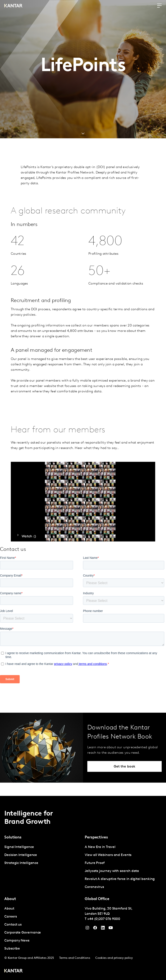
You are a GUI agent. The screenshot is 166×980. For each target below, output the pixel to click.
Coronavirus (94, 887)
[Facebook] (95, 929)
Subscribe (12, 949)
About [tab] (10, 899)
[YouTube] (103, 929)
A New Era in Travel (100, 847)
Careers (10, 917)
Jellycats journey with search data (112, 871)
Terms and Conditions (75, 958)
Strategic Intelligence (21, 863)
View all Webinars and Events (108, 855)
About (9, 909)
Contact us (13, 925)
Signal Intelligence (19, 847)
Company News (17, 941)
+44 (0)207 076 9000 (104, 919)
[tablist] (83, 888)
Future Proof (95, 863)
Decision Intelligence (21, 855)
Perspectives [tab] (96, 837)
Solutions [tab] (13, 837)
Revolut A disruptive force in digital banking (120, 879)
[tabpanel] (43, 855)
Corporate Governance (23, 933)
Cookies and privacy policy (114, 958)
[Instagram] (87, 929)
